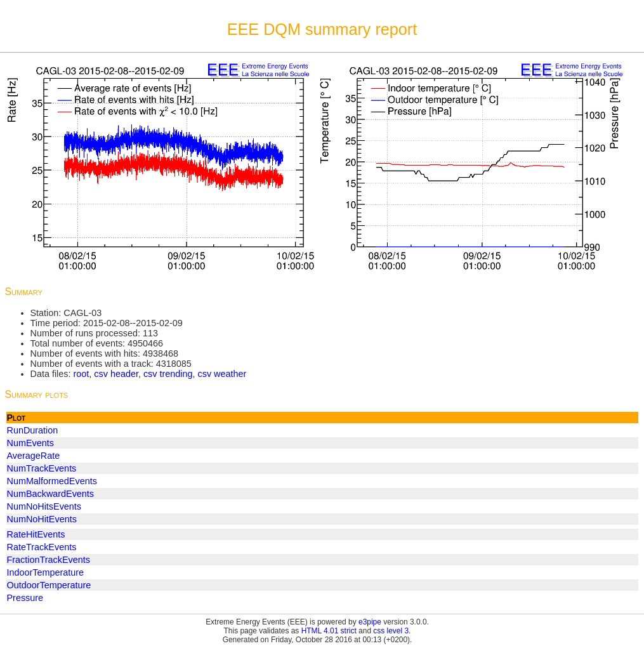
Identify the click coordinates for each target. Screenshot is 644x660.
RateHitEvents (36, 534)
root (81, 374)
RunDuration (33, 430)
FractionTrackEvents (49, 560)
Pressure (25, 598)
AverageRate (34, 456)
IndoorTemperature (46, 572)
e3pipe (370, 622)
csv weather (222, 374)
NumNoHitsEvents (44, 506)
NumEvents (30, 443)
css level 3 (391, 631)
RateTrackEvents (42, 547)
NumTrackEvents (42, 468)
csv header (116, 374)
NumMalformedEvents (52, 481)
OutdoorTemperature (49, 585)
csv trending (168, 374)
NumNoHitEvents (42, 519)
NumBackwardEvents (51, 494)
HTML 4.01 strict (329, 631)
